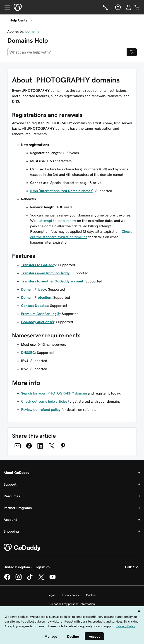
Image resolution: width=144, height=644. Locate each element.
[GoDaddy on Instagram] (19, 579)
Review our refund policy (41, 409)
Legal (51, 595)
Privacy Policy (70, 595)
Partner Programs (18, 508)
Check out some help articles (44, 401)
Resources (12, 496)
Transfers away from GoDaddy (45, 273)
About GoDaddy (16, 472)
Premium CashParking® (40, 314)
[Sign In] (128, 7)
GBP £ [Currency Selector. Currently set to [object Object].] (133, 567)
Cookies (91, 595)
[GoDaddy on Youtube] (53, 579)
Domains (32, 31)
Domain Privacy (34, 289)
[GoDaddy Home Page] (22, 548)
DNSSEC (28, 353)
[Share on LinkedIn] (40, 446)
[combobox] (67, 52)
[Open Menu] (5, 7)
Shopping (11, 531)
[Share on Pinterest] (63, 446)
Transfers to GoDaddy (39, 265)
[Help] (118, 7)
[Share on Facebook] (29, 446)
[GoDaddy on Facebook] (7, 579)
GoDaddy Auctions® (38, 322)
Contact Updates (35, 306)
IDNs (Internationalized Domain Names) (62, 191)
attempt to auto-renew (58, 221)
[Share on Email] (18, 446)
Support (10, 484)
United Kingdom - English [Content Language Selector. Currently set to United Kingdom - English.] (27, 567)
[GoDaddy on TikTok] (30, 579)
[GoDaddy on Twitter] (41, 579)
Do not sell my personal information (72, 604)
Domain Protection (36, 297)
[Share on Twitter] (52, 446)
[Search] (132, 52)
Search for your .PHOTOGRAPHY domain (54, 393)
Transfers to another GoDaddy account (52, 281)
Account (10, 519)
